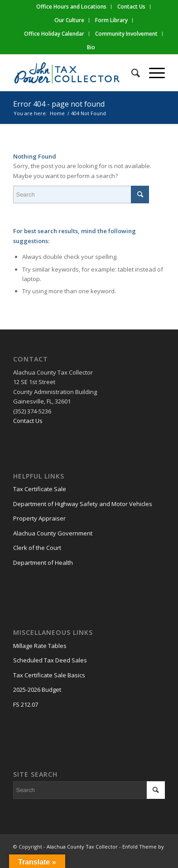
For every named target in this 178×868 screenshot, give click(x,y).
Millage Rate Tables (40, 646)
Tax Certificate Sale (40, 489)
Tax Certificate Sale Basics (49, 675)
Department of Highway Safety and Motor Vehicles (83, 504)
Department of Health (43, 563)
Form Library (111, 20)
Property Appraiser (39, 518)
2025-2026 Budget (37, 690)
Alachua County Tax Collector (82, 847)
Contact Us (28, 421)
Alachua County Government (53, 533)
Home (57, 113)
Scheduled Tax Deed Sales (50, 660)
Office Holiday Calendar (54, 34)
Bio (91, 47)
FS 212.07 (26, 704)
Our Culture (69, 20)
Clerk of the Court (37, 548)
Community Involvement (126, 34)
